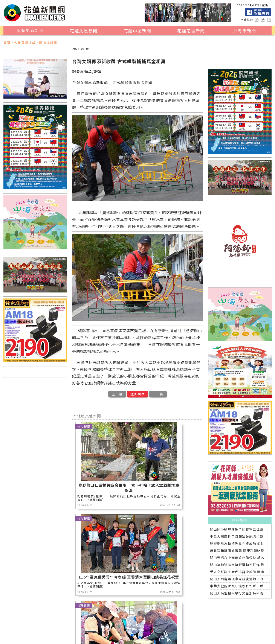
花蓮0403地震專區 (82, 634)
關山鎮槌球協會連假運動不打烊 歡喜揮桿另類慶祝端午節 (240, 565)
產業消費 (94, 623)
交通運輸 (157, 628)
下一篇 (158, 394)
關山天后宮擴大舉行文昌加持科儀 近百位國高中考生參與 (240, 593)
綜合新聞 (54, 634)
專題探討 (137, 628)
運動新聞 (173, 623)
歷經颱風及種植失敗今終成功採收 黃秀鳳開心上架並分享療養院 (240, 543)
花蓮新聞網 (84, 639)
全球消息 (177, 628)
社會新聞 (35, 628)
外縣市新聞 (245, 31)
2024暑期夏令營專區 (119, 634)
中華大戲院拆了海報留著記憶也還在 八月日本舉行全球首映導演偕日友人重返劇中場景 (240, 536)
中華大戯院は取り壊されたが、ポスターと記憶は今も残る (240, 586)
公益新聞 (134, 623)
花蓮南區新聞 (191, 31)
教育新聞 (118, 628)
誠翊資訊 (130, 639)
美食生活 (114, 623)
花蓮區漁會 (56, 628)
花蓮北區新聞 (84, 31)
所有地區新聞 (30, 30)
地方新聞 (74, 623)
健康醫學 (35, 634)
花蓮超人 (78, 628)
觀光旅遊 (54, 623)
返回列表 (137, 394)
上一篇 (117, 394)
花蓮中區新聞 (137, 31)
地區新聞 (35, 623)
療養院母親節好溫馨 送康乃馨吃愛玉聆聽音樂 (240, 550)
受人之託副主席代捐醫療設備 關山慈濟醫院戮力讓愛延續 (240, 572)
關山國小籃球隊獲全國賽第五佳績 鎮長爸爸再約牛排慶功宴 (240, 529)
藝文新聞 (98, 628)
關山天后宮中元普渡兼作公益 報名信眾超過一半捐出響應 (240, 558)
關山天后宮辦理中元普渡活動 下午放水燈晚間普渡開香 (240, 579)
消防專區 (153, 623)
